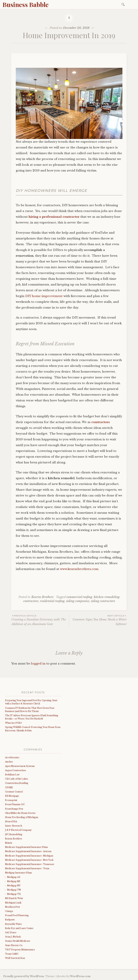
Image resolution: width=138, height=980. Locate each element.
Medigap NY (14, 886)
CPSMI (9, 787)
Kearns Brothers (42, 597)
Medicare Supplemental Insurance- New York (29, 860)
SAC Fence (11, 932)
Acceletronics (12, 757)
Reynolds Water (13, 924)
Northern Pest (12, 907)
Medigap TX (14, 894)
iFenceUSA (11, 821)
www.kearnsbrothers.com (79, 569)
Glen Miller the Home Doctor (20, 813)
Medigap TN (14, 890)
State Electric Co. (14, 945)
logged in (38, 664)
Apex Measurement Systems (20, 766)
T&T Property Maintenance (20, 950)
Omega (9, 911)
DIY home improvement (44, 296)
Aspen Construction (15, 770)
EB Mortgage (12, 796)
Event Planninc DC (15, 804)
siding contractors (103, 601)
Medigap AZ (14, 877)
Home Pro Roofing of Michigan (22, 817)
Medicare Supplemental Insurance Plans (26, 847)
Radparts (10, 920)
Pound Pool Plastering (17, 915)
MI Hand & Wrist (14, 898)
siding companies (78, 601)
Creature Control (14, 792)
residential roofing (52, 601)
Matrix (9, 843)
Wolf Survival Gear (15, 958)
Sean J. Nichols (13, 937)
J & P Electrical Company (18, 830)
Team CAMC (12, 954)
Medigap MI (14, 881)
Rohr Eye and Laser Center (19, 928)
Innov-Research (14, 826)
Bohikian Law (12, 775)
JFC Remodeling (14, 834)
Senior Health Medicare (18, 941)
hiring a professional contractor (54, 217)
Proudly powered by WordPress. (24, 976)
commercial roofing (79, 597)
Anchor (9, 762)
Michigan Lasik (13, 903)
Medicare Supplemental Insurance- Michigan (29, 856)
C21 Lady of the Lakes (17, 779)
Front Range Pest (14, 809)
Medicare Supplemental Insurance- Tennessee (30, 864)
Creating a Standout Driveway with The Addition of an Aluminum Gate (40, 620)
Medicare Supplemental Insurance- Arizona (28, 851)
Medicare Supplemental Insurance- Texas (27, 868)
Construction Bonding (17, 783)
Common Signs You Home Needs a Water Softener (98, 620)
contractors (101, 422)
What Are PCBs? (13, 723)
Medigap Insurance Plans (18, 873)
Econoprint (11, 800)
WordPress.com (80, 976)
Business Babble (26, 4)
